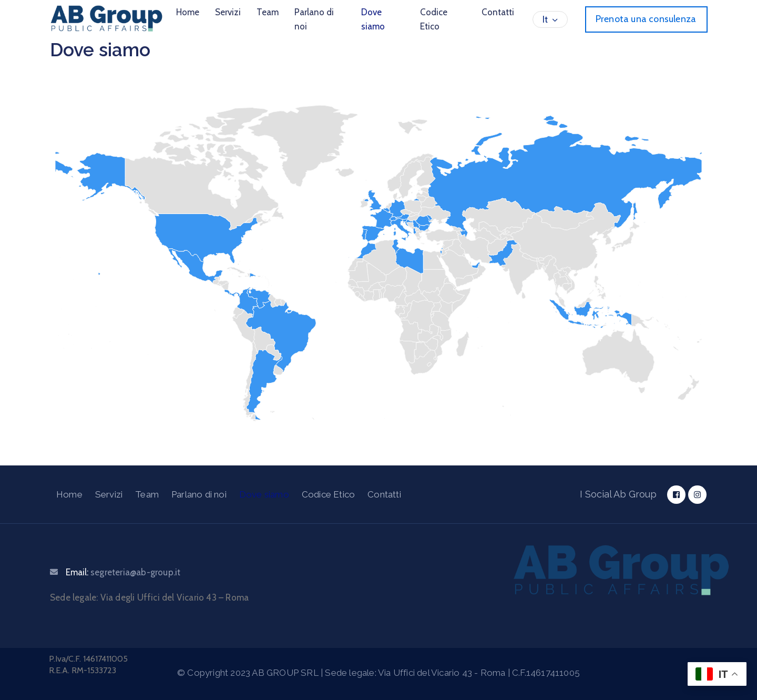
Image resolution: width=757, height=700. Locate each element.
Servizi (228, 12)
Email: (123, 572)
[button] (646, 19)
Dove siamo (373, 19)
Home (188, 12)
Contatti (498, 12)
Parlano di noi (314, 19)
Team (268, 12)
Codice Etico (434, 19)
